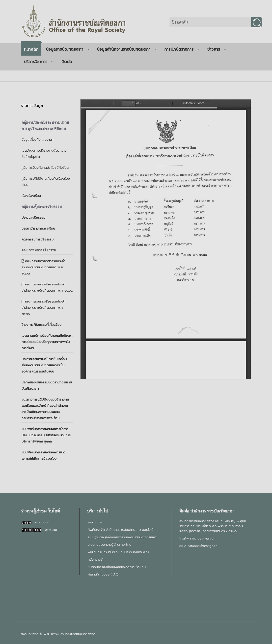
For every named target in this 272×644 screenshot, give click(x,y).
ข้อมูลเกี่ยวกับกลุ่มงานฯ (38, 140)
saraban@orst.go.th (203, 546)
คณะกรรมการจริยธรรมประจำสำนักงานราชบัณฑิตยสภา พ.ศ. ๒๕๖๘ (43, 308)
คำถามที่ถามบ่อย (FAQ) (104, 574)
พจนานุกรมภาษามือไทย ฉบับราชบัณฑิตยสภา (118, 552)
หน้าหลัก (31, 49)
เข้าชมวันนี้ (35, 522)
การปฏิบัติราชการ (182, 49)
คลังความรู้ (95, 559)
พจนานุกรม (95, 522)
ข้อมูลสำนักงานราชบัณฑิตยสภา (127, 49)
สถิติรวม (39, 530)
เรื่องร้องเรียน (31, 196)
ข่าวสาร (217, 49)
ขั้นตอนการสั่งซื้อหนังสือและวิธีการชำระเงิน (117, 567)
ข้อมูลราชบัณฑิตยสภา (68, 49)
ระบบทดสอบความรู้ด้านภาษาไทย (109, 545)
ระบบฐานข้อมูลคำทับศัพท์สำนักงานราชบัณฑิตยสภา (122, 537)
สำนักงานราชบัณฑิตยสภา (78, 634)
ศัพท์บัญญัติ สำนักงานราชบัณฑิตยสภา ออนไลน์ (121, 530)
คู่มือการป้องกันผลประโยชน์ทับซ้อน (45, 168)
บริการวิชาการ (39, 62)
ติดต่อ (67, 62)
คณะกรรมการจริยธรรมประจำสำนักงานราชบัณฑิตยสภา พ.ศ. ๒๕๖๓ (43, 267)
